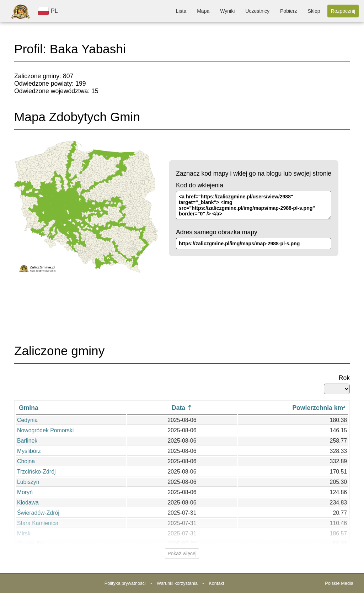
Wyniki (227, 11)
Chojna (26, 461)
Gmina (29, 408)
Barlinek (27, 441)
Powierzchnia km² (319, 408)
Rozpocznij (343, 11)
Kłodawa (28, 503)
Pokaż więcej (182, 554)
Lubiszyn (28, 482)
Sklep (314, 11)
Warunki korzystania (177, 583)
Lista (181, 11)
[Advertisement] (182, 316)
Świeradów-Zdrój (38, 513)
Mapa (203, 11)
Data (178, 408)
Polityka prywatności (125, 583)
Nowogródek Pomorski (45, 430)
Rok (344, 378)
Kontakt (216, 583)
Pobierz (288, 11)
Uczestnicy (257, 11)
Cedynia (27, 420)
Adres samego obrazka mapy (217, 232)
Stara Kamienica (38, 523)
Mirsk (24, 533)
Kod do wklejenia (200, 185)
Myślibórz (29, 451)
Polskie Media (339, 583)
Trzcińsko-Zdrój (36, 472)
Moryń (25, 492)
